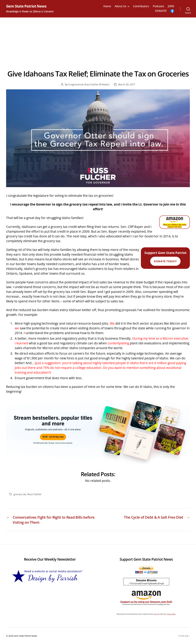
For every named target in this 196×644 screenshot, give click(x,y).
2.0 (155, 614)
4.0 (165, 614)
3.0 (158, 614)
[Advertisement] (98, 40)
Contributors (141, 6)
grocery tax (20, 494)
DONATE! (161, 11)
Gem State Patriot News (26, 6)
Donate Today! (165, 261)
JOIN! (171, 6)
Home (107, 6)
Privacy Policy (171, 614)
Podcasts (158, 6)
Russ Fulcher (35, 494)
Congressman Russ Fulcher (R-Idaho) (89, 84)
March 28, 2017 (127, 84)
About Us (120, 6)
